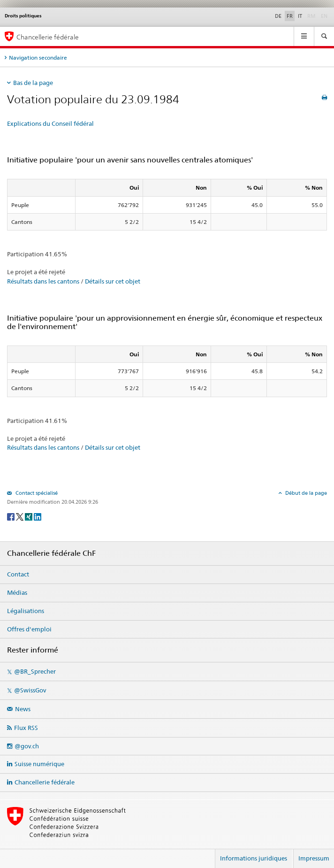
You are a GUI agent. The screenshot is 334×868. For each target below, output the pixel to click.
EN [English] (324, 16)
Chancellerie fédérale (45, 782)
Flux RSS (26, 728)
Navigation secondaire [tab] (38, 58)
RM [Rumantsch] (311, 16)
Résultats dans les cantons (43, 281)
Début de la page (305, 493)
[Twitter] (20, 516)
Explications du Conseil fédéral (50, 123)
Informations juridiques (254, 858)
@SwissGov (30, 690)
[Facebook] (11, 516)
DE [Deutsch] (278, 16)
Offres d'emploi (29, 629)
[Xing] (29, 516)
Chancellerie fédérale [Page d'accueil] (48, 37)
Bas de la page (33, 83)
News (23, 709)
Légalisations (26, 611)
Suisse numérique (39, 764)
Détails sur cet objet (113, 281)
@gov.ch (27, 746)
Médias (17, 592)
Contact (18, 574)
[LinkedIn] (38, 516)
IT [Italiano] (300, 16)
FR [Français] (290, 16)
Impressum (314, 858)
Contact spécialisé (36, 493)
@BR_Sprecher (35, 671)
